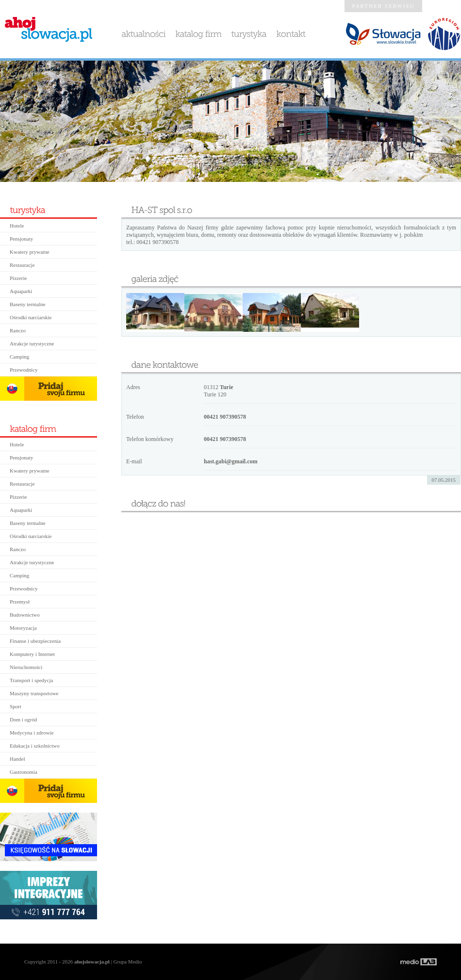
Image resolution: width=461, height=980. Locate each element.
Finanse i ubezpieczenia (35, 641)
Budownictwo (25, 615)
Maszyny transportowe (34, 693)
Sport (16, 706)
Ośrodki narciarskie (31, 317)
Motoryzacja (23, 628)
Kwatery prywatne (30, 252)
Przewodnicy (24, 370)
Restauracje (22, 265)
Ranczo (18, 330)
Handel (17, 759)
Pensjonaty (21, 239)
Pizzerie (18, 278)
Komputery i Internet (32, 654)
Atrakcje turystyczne (32, 343)
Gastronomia (24, 772)
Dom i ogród (23, 719)
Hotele (17, 226)
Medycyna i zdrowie (32, 733)
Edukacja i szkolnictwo (35, 746)
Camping (19, 357)
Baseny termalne (28, 304)
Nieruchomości (26, 667)
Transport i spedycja (31, 680)
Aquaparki (21, 291)
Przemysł (20, 602)
